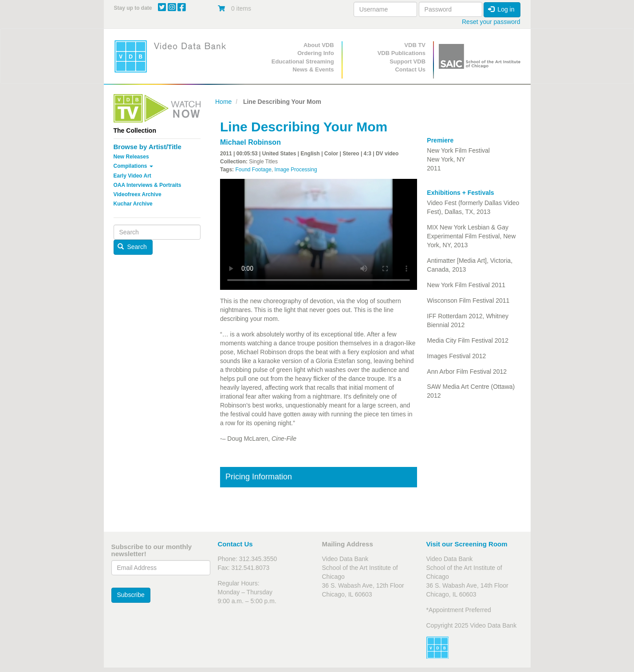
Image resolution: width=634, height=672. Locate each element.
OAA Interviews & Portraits (148, 185)
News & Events (313, 69)
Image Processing (296, 170)
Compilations (133, 166)
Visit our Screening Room (467, 544)
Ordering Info (315, 53)
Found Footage (253, 170)
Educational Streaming (303, 61)
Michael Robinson (250, 142)
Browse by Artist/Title (148, 147)
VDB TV (415, 45)
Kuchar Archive (133, 204)
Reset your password (491, 22)
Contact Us (410, 69)
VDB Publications (402, 53)
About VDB (319, 45)
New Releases (131, 157)
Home (223, 102)
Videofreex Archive (138, 194)
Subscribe (131, 595)
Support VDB (408, 61)
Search (132, 247)
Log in (501, 9)
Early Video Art (132, 176)
